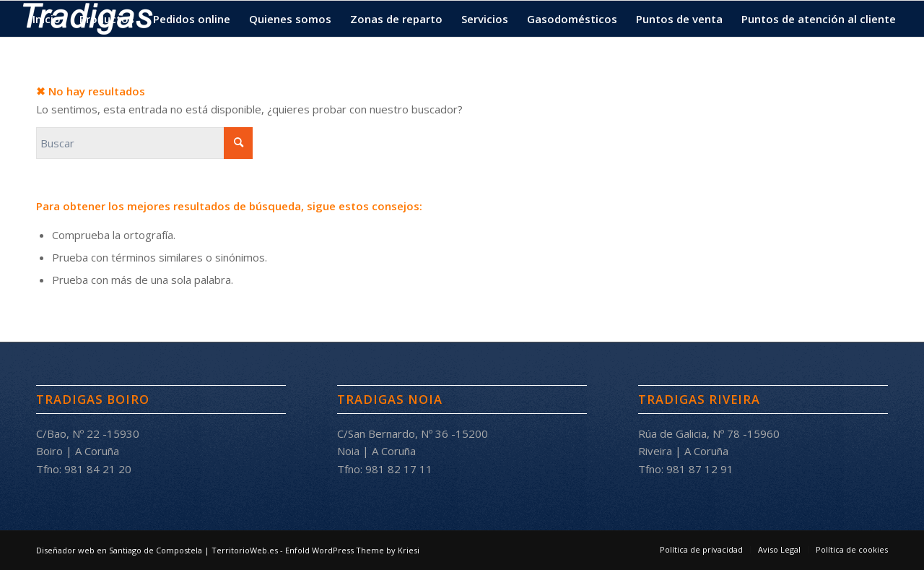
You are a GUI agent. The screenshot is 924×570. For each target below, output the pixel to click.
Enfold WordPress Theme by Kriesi (352, 550)
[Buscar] (144, 143)
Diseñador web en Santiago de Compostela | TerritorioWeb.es (157, 550)
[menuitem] (47, 19)
